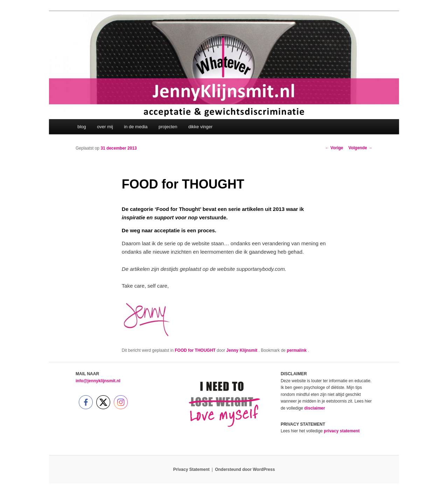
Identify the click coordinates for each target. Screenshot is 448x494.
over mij (105, 127)
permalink (297, 350)
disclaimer (314, 408)
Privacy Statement (191, 469)
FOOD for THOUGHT (195, 350)
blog (82, 127)
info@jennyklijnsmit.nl (98, 381)
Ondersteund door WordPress (245, 469)
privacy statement (342, 431)
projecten (168, 127)
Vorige (334, 148)
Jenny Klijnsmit (243, 350)
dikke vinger (200, 127)
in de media (136, 127)
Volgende (360, 148)
